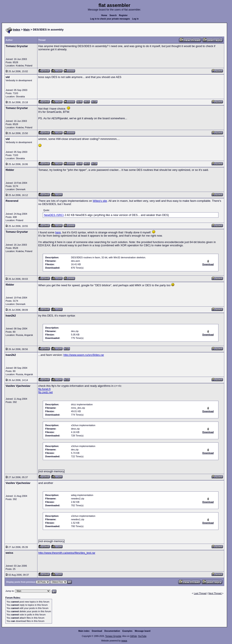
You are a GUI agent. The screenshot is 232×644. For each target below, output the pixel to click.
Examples (127, 631)
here (58, 232)
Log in (135, 19)
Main (27, 30)
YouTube (142, 636)
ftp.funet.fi (44, 389)
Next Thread (215, 593)
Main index (84, 631)
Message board (143, 631)
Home (104, 15)
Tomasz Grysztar (113, 636)
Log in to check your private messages (110, 19)
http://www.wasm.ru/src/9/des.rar (84, 355)
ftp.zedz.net (45, 392)
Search (113, 15)
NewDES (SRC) (54, 215)
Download (97, 631)
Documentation (112, 631)
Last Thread (200, 593)
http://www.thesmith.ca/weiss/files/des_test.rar (67, 553)
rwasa (124, 641)
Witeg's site (100, 201)
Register (123, 15)
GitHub (133, 636)
